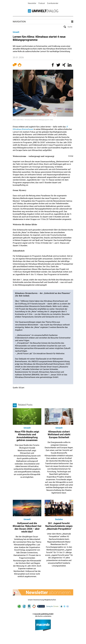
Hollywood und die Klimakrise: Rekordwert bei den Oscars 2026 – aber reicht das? (27, 528)
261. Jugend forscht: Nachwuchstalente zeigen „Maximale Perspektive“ (59, 526)
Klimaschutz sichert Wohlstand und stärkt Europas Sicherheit (59, 434)
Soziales (59, 519)
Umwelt (16, 32)
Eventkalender (53, 3)
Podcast (42, 3)
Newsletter (32, 3)
